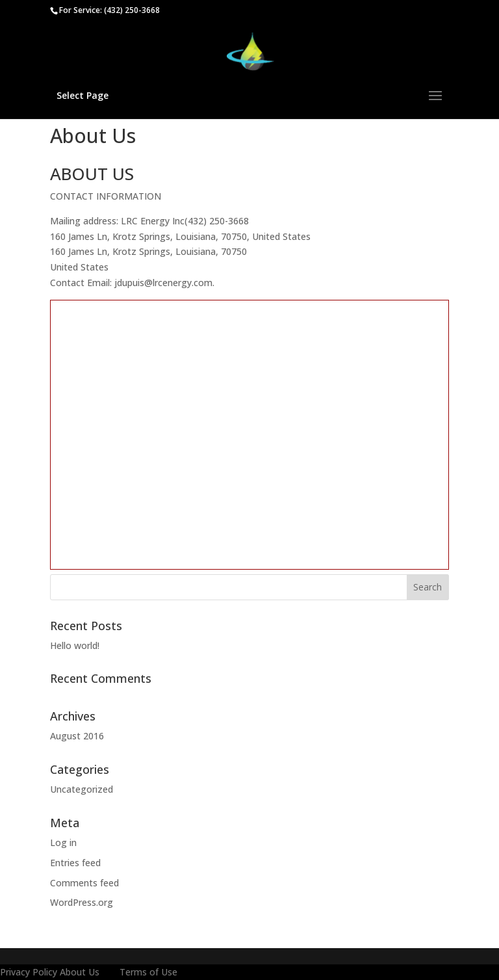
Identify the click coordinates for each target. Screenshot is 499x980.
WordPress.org (82, 902)
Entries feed (75, 863)
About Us (80, 972)
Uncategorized (82, 789)
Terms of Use (148, 972)
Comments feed (84, 883)
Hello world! (75, 645)
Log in (63, 842)
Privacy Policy (29, 972)
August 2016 (77, 736)
